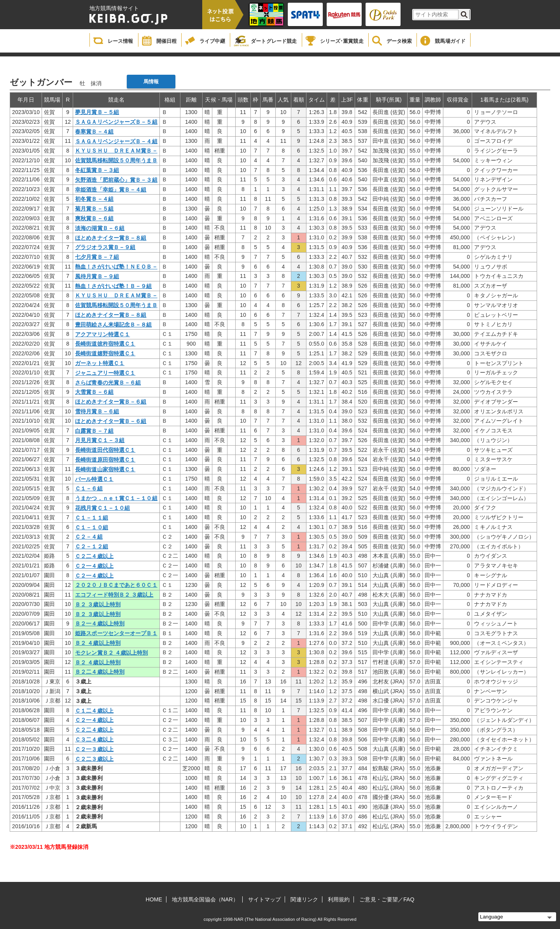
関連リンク (304, 899)
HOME (154, 899)
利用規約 (339, 899)
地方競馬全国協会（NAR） (205, 899)
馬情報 (151, 82)
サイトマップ (265, 899)
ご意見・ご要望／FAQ (387, 899)
